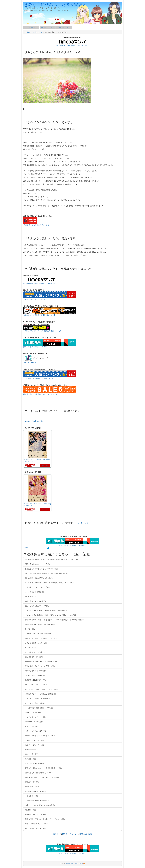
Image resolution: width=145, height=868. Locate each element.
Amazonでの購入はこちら (35, 421)
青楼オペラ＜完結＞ (32, 726)
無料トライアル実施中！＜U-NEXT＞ (37, 347)
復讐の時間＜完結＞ (32, 787)
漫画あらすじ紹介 (64, 27)
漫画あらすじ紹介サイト (34, 32)
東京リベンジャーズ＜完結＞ (35, 745)
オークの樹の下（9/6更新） (35, 592)
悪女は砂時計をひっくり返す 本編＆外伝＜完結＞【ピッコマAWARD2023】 (52, 559)
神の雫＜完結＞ (31, 629)
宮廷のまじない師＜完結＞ (35, 657)
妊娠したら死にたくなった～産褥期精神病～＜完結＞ (44, 768)
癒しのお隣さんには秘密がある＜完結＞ (39, 578)
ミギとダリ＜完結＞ (32, 796)
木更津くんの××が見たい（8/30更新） (39, 634)
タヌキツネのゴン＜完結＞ (35, 740)
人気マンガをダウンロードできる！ (36, 299)
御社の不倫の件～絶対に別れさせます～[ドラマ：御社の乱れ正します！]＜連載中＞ (55, 620)
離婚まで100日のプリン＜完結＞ (37, 824)
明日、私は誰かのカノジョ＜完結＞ (38, 564)
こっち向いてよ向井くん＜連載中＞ (38, 699)
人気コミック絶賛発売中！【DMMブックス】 (39, 315)
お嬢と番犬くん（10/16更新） (36, 601)
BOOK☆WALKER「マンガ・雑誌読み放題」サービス (42, 331)
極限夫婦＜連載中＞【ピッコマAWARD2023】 (42, 661)
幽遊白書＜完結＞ (31, 810)
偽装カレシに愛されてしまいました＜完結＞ (41, 638)
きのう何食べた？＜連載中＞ (35, 652)
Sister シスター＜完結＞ (34, 712)
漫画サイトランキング (70, 834)
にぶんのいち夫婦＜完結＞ (35, 763)
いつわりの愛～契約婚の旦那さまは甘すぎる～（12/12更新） (47, 573)
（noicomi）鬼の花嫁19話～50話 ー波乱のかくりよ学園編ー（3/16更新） (51, 615)
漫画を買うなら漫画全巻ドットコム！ (37, 225)
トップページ (31, 27)
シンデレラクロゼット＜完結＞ (36, 717)
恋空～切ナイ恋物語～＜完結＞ (36, 685)
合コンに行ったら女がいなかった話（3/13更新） (43, 689)
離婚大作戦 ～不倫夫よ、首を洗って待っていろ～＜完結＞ (46, 819)
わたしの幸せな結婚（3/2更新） (37, 828)
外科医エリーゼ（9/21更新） (35, 675)
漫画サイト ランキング (48, 27)
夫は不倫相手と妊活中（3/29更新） (38, 606)
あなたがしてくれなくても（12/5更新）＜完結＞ (43, 569)
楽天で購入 (45, 465)
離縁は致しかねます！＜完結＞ (36, 814)
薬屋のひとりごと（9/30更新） (36, 671)
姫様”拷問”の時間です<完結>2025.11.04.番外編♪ (42, 777)
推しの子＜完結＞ (31, 597)
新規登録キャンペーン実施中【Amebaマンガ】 (72, 46)
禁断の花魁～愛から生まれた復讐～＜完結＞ (41, 666)
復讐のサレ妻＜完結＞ (33, 782)
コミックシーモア (30, 363)
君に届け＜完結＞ (31, 648)
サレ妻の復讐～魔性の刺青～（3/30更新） (40, 708)
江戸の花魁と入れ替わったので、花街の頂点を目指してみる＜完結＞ (50, 583)
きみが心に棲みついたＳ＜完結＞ (55, 5)
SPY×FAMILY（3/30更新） (35, 722)
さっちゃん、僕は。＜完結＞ (35, 703)
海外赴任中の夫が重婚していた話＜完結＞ (40, 624)
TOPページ (57, 834)
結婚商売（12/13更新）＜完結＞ (37, 680)
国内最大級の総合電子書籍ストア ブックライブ (40, 394)
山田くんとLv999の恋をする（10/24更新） (40, 805)
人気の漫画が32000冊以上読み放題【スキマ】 (40, 378)
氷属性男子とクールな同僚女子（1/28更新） (41, 694)
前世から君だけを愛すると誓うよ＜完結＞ (40, 736)
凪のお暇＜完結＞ (31, 759)
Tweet (25, 548)
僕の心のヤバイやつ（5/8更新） (37, 791)
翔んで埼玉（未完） (32, 754)
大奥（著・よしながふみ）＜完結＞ (38, 587)
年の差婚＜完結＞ (31, 750)
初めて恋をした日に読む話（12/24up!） (39, 773)
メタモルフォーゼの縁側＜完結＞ (37, 801)
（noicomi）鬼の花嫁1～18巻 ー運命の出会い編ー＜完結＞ (46, 610)
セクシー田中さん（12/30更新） (37, 731)
